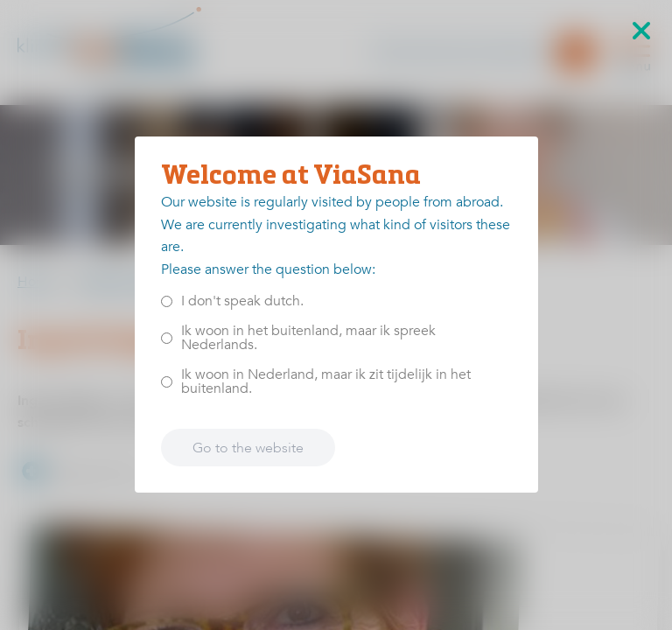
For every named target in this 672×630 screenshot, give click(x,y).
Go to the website (248, 448)
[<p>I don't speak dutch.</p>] (167, 301)
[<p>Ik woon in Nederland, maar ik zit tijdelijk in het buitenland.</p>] (167, 382)
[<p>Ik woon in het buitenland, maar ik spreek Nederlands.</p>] (167, 338)
